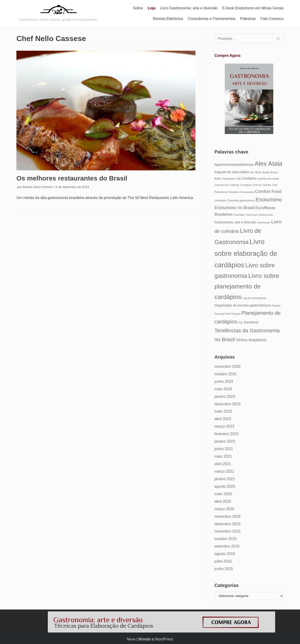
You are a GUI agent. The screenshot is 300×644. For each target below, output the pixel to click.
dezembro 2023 (227, 404)
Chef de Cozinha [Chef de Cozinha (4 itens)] (262, 185)
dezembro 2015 (227, 524)
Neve (131, 639)
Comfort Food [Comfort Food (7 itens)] (268, 191)
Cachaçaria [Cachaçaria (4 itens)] (228, 179)
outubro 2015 (225, 539)
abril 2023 (223, 419)
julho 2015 (223, 561)
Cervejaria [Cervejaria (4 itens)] (246, 185)
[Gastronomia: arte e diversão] (59, 13)
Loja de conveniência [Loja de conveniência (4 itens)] (254, 298)
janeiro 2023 (225, 441)
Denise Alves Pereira (37, 187)
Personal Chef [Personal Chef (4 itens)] (222, 314)
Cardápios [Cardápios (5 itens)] (249, 178)
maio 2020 (223, 494)
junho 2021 (224, 449)
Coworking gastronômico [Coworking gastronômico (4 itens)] (241, 200)
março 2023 (224, 426)
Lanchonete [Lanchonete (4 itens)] (264, 222)
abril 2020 (223, 501)
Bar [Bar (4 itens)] (252, 172)
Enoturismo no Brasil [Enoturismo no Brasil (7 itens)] (234, 208)
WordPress (164, 639)
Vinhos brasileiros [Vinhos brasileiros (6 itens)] (251, 340)
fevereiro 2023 (226, 434)
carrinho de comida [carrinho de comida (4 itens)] (268, 179)
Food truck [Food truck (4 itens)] (251, 215)
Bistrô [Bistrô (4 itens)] (258, 172)
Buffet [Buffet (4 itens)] (218, 179)
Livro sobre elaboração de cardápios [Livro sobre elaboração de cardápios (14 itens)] (246, 253)
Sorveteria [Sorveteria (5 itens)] (251, 322)
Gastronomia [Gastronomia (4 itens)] (266, 215)
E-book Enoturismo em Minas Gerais (253, 8)
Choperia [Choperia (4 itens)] (234, 192)
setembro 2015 (227, 546)
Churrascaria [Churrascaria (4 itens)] (247, 192)
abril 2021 (223, 464)
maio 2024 (223, 389)
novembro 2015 (227, 531)
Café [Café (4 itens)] (238, 179)
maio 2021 (223, 456)
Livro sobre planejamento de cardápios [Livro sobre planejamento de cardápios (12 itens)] (247, 286)
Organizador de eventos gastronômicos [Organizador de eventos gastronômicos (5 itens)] (243, 305)
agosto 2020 (225, 486)
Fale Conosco (272, 19)
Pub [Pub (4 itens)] (240, 322)
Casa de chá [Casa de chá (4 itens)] (221, 185)
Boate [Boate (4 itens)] (266, 172)
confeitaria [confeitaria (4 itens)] (220, 200)
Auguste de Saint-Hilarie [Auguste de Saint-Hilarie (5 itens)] (232, 172)
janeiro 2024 (225, 397)
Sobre (138, 8)
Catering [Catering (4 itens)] (234, 185)
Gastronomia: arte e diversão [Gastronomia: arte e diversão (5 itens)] (235, 222)
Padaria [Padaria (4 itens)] (276, 306)
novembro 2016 (227, 516)
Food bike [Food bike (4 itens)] (239, 215)
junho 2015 (224, 569)
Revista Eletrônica (168, 19)
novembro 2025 (227, 366)
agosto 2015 (225, 554)
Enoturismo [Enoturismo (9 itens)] (269, 200)
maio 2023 (223, 411)
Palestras (248, 19)
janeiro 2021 (225, 479)
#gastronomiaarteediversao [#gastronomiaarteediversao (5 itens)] (234, 165)
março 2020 (224, 509)
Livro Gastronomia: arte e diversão (189, 8)
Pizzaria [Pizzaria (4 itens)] (236, 314)
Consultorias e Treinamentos (212, 19)
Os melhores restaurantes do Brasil (72, 178)
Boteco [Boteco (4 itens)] (274, 172)
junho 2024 (224, 381)
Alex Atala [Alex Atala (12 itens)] (268, 164)
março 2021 (224, 471)
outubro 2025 (225, 374)
